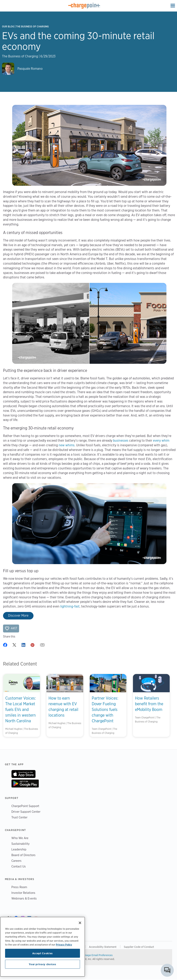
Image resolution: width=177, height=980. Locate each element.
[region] (43, 947)
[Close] (80, 923)
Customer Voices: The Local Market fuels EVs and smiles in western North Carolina (21, 710)
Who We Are (20, 838)
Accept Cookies (43, 953)
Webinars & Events (24, 898)
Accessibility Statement (103, 947)
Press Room (19, 887)
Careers (16, 861)
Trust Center (19, 817)
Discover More (18, 616)
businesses (121, 441)
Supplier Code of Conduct (139, 947)
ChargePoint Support (25, 806)
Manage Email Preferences (97, 955)
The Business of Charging (32, 26)
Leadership (19, 849)
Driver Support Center (26, 812)
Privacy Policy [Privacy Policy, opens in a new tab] (64, 945)
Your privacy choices (42, 964)
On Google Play (25, 784)
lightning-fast (70, 606)
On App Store (23, 774)
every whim (161, 441)
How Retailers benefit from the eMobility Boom (149, 704)
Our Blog (8, 26)
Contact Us (19, 866)
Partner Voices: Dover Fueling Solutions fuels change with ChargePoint (105, 710)
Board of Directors (23, 855)
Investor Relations (23, 893)
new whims (67, 445)
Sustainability (21, 844)
